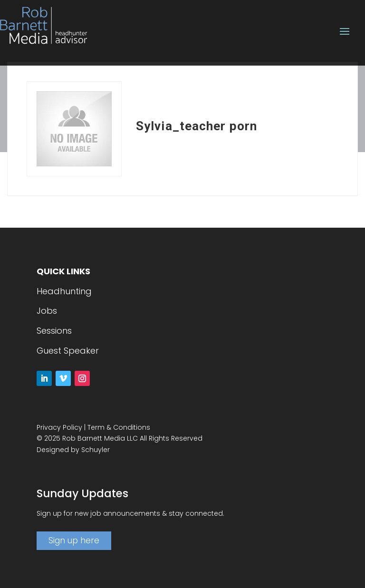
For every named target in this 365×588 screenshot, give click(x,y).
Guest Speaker (68, 351)
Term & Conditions (119, 427)
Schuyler (96, 450)
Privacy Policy (59, 427)
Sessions (54, 331)
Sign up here (74, 540)
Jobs (47, 311)
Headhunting (64, 291)
